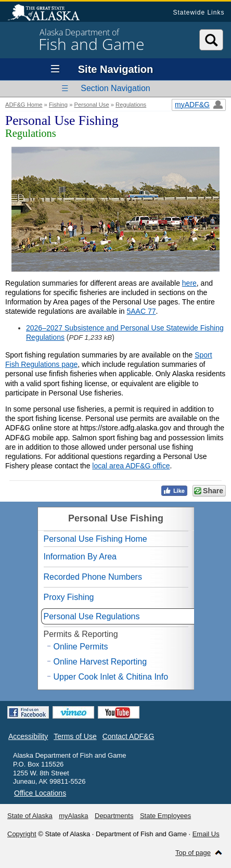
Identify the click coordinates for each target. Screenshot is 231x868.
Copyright (22, 834)
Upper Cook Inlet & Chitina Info (111, 677)
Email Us (206, 834)
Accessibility (28, 736)
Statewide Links (198, 12)
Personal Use (91, 105)
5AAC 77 (141, 311)
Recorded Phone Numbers (93, 577)
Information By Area (80, 557)
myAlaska (73, 816)
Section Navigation (115, 88)
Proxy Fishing (69, 597)
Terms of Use (75, 736)
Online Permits (81, 647)
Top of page (193, 853)
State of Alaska (49, 14)
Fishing (58, 105)
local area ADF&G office (131, 466)
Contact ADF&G (129, 736)
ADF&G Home (24, 105)
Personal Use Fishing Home (95, 539)
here (189, 283)
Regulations (131, 105)
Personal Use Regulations (92, 616)
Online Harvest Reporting (100, 662)
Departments (114, 816)
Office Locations (40, 793)
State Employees (165, 816)
